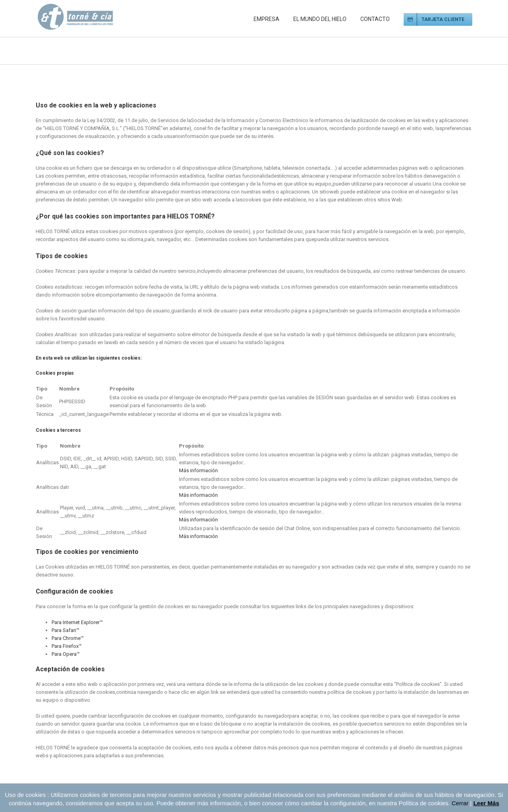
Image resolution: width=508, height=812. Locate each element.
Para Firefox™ (67, 646)
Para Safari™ (65, 630)
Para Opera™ (66, 654)
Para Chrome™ (68, 638)
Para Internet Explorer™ (77, 622)
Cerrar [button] (460, 803)
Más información (198, 470)
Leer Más (486, 803)
